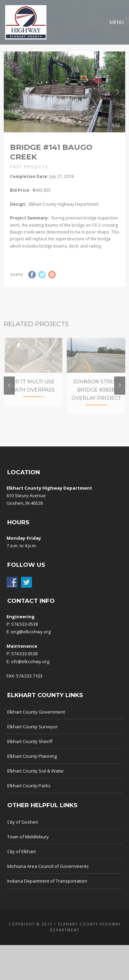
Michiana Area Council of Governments (48, 876)
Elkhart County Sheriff (30, 751)
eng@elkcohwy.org (31, 642)
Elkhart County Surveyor (33, 737)
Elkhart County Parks (29, 796)
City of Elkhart (21, 861)
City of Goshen (23, 832)
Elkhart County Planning (32, 766)
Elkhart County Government (36, 721)
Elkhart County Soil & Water (36, 781)
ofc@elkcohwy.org (30, 671)
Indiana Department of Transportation (47, 891)
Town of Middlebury (28, 847)
